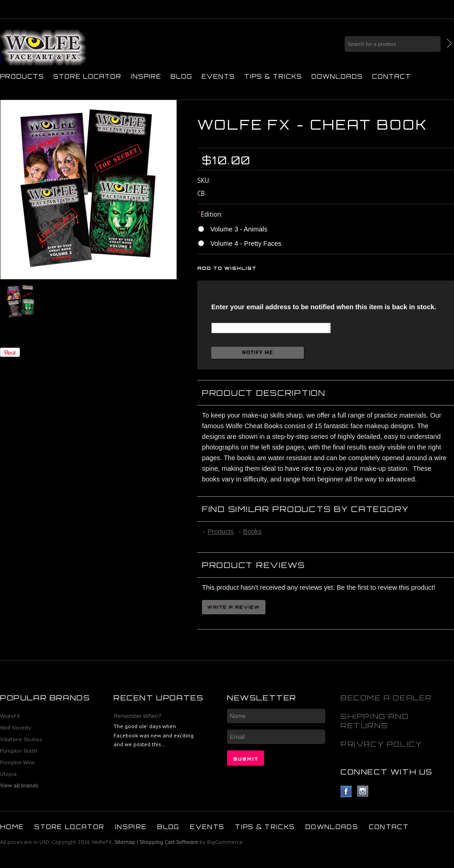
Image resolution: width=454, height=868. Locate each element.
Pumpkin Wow (17, 762)
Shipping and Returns (375, 721)
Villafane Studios (21, 739)
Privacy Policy (381, 744)
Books (252, 531)
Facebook (346, 791)
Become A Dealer (386, 698)
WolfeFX (10, 716)
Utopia (8, 774)
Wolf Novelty (16, 727)
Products (22, 76)
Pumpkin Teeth (19, 751)
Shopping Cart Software (169, 842)
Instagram (363, 791)
